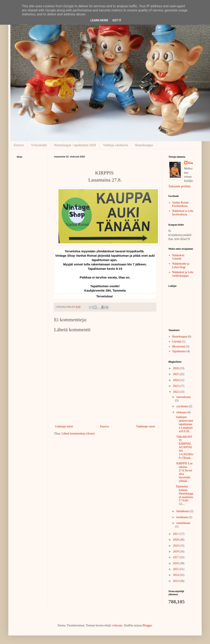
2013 (176, 581)
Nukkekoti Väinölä (178, 257)
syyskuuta (183, 406)
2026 (176, 368)
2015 (176, 569)
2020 (176, 540)
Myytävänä (179, 347)
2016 (176, 563)
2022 (176, 392)
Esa (191, 163)
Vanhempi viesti (145, 426)
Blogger (147, 625)
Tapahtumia (179, 351)
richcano (117, 625)
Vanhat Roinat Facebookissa (180, 204)
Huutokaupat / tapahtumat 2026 (75, 145)
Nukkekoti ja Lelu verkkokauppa (183, 274)
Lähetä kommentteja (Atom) (78, 434)
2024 (176, 380)
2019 (176, 546)
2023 (176, 386)
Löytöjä (177, 342)
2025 (176, 374)
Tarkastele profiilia (179, 186)
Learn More (99, 20)
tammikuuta (183, 523)
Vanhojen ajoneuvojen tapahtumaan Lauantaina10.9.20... (184, 424)
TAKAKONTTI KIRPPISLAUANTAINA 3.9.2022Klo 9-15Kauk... (185, 447)
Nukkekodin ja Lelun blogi (181, 265)
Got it (117, 20)
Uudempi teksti (64, 426)
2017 (176, 557)
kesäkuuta (182, 517)
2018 (176, 551)
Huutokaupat (180, 337)
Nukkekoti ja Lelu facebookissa (183, 213)
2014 (176, 575)
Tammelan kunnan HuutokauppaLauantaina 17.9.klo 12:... (184, 495)
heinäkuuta (183, 511)
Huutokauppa (144, 145)
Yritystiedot (39, 145)
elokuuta (182, 412)
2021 (176, 534)
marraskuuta (183, 397)
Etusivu (19, 145)
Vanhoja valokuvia (116, 145)
